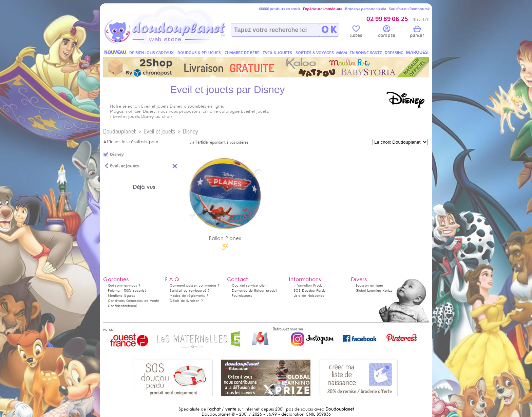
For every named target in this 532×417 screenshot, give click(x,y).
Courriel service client (250, 285)
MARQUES (417, 52)
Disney (191, 131)
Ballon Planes (225, 200)
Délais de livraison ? (186, 301)
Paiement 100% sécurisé (127, 291)
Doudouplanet (119, 131)
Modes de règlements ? (189, 296)
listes (356, 33)
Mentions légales (121, 296)
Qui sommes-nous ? (124, 285)
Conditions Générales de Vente (134, 301)
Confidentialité (119, 306)
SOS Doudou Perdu (310, 291)
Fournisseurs (242, 296)
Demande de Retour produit (254, 291)
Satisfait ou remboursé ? (190, 291)
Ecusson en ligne (369, 285)
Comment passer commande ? (195, 285)
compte (387, 33)
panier (417, 33)
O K (329, 30)
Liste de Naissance (309, 296)
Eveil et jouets (159, 131)
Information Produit (309, 285)
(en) (134, 306)
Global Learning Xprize (374, 291)
